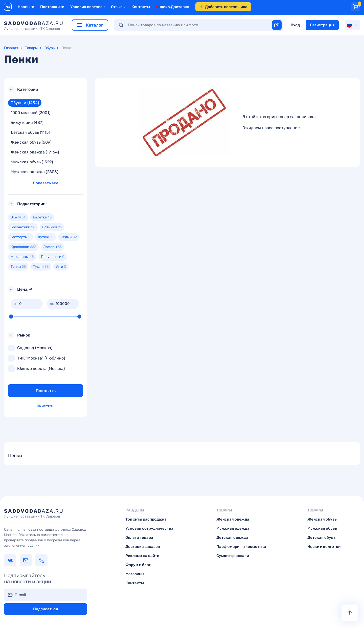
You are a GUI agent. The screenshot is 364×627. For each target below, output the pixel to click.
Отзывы (118, 7)
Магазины (135, 574)
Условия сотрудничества (149, 528)
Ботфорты (21, 237)
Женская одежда (233, 519)
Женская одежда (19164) (35, 152)
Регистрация (322, 25)
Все (18, 217)
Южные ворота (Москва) (36, 369)
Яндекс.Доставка (173, 7)
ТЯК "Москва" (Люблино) (37, 358)
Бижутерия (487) (27, 122)
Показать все (46, 183)
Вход (295, 25)
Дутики (46, 237)
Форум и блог (138, 565)
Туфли (41, 267)
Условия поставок (88, 7)
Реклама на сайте (142, 556)
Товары (31, 48)
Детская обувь (321, 538)
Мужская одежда (233, 528)
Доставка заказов (143, 547)
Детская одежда (232, 538)
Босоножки (23, 227)
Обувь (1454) (25, 103)
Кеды (69, 237)
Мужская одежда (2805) (34, 172)
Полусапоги (53, 257)
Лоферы (52, 247)
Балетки (42, 217)
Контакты (141, 7)
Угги (61, 267)
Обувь (50, 48)
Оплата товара (139, 538)
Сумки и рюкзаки (233, 556)
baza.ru (34, 26)
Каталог (90, 25)
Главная (11, 48)
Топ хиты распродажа (146, 519)
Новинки (26, 7)
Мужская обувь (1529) (32, 162)
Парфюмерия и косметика (241, 547)
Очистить (45, 406)
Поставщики (52, 7)
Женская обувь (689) (31, 142)
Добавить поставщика (223, 7)
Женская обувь (322, 519)
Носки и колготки (324, 547)
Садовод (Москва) (30, 348)
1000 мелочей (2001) (30, 113)
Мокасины (22, 257)
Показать (46, 391)
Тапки (18, 267)
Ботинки (52, 227)
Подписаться (46, 609)
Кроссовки (23, 247)
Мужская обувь (322, 528)
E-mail (20, 595)
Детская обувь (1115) (30, 132)
